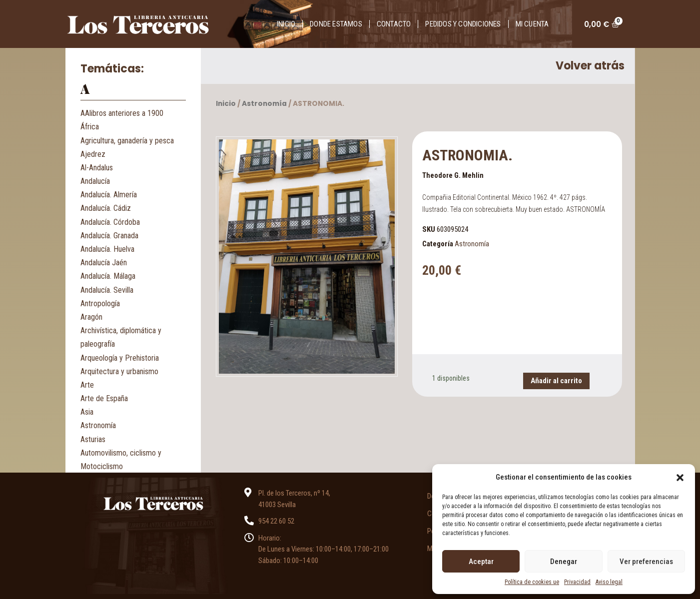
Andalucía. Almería (109, 195)
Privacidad (577, 582)
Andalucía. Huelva (107, 249)
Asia (87, 412)
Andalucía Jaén (104, 263)
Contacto (394, 24)
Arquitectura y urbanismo (119, 371)
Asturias (93, 439)
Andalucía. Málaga (108, 276)
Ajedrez (93, 154)
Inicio (286, 24)
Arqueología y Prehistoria (120, 358)
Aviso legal (609, 582)
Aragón (91, 317)
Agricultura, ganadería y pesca (127, 141)
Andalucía (95, 181)
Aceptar (481, 562)
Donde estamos (336, 24)
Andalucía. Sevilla (107, 290)
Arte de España (104, 398)
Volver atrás (590, 66)
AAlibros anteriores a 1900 (122, 113)
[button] (680, 477)
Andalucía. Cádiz (106, 208)
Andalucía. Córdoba (110, 222)
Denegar (564, 562)
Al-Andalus (97, 168)
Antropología (100, 303)
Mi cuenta (532, 24)
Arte (87, 385)
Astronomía (98, 425)
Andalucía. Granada (109, 236)
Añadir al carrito (556, 381)
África (90, 127)
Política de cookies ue (532, 582)
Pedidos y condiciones (463, 24)
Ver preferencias (646, 562)
